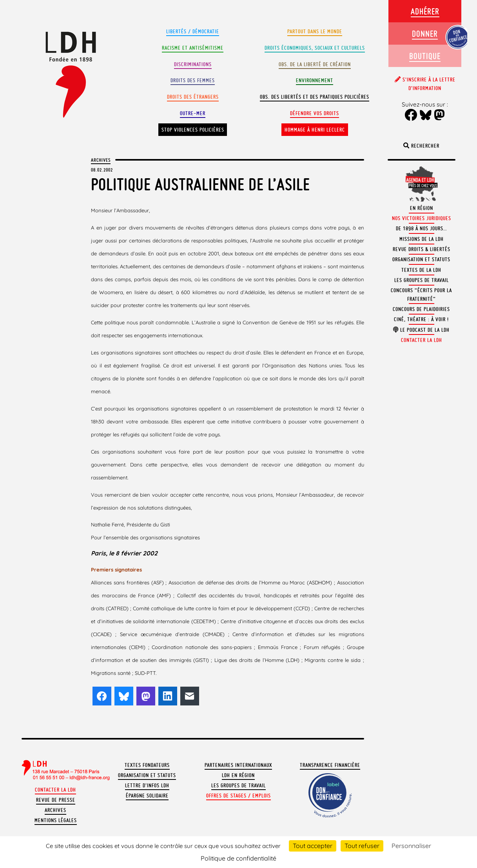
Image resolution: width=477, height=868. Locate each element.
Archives (101, 160)
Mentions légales (56, 820)
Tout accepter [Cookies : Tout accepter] (313, 846)
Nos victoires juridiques (422, 218)
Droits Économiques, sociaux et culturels (315, 48)
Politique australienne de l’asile (200, 184)
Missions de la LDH (422, 239)
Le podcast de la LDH (421, 330)
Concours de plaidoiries (421, 309)
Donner (425, 33)
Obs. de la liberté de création (315, 64)
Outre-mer (193, 113)
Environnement (315, 80)
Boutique (425, 56)
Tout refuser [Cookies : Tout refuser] (362, 846)
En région (422, 208)
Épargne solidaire (147, 796)
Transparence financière (330, 765)
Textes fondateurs (147, 765)
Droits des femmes (193, 80)
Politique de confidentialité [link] (238, 858)
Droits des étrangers (193, 97)
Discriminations (193, 64)
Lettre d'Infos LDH (147, 786)
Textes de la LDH (421, 270)
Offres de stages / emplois (238, 796)
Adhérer (425, 11)
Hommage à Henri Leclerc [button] (315, 130)
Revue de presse (56, 800)
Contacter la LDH (55, 790)
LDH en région (238, 775)
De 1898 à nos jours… (422, 229)
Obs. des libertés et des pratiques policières (315, 97)
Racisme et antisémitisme (193, 48)
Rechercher (421, 146)
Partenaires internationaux (238, 765)
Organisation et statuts (147, 775)
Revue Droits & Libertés (422, 249)
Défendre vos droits (315, 113)
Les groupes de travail (238, 786)
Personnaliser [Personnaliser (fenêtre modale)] (411, 846)
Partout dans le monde (315, 32)
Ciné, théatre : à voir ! (421, 319)
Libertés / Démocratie (193, 32)
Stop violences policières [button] (193, 130)
